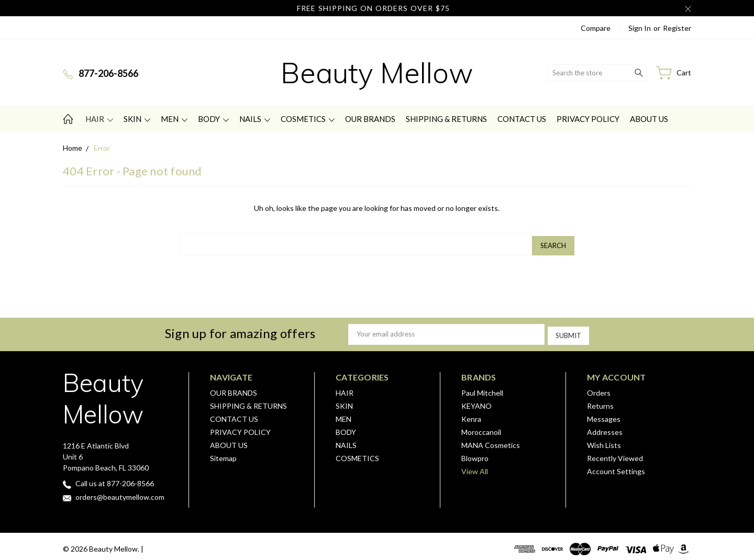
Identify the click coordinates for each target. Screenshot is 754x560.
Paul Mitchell (482, 388)
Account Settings (616, 467)
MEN (174, 119)
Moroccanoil (481, 427)
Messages (604, 414)
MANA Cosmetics (491, 440)
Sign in (640, 28)
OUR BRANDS (370, 119)
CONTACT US (522, 119)
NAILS (255, 119)
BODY (213, 119)
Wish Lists (604, 440)
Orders (599, 388)
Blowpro (475, 453)
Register (677, 28)
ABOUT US (649, 119)
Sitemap (223, 453)
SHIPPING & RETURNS (446, 119)
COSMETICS (308, 119)
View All (475, 467)
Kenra (471, 414)
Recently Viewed (615, 453)
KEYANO (476, 401)
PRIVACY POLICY (588, 119)
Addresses (605, 427)
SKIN (137, 119)
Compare (596, 28)
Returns (600, 401)
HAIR (99, 119)
